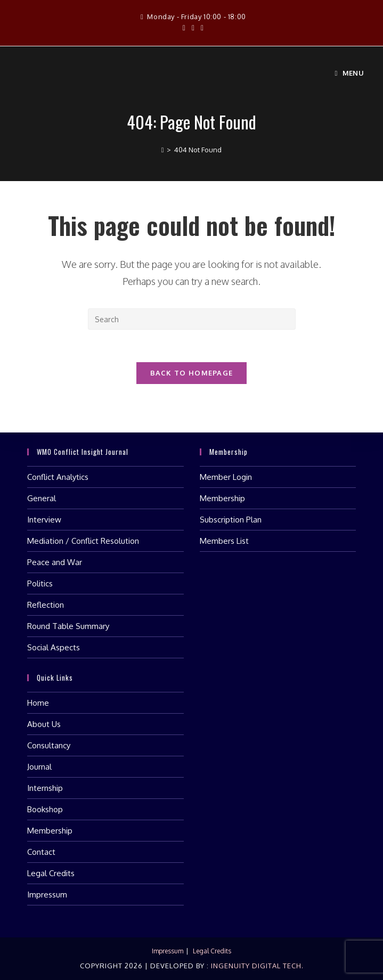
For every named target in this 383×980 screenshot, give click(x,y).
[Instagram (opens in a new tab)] (193, 28)
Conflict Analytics (58, 477)
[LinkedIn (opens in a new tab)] (201, 28)
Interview (44, 520)
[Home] (163, 150)
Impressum (47, 895)
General (42, 498)
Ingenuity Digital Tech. (256, 966)
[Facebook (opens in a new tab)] (184, 28)
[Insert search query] (192, 319)
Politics (40, 583)
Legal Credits (51, 873)
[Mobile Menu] (349, 73)
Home (38, 703)
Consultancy (49, 745)
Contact (41, 852)
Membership (222, 498)
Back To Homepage (192, 373)
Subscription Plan (231, 520)
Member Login (226, 477)
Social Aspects (54, 647)
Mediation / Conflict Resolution (83, 541)
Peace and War (55, 562)
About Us (44, 724)
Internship (45, 788)
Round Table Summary (68, 626)
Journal (39, 767)
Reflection (46, 605)
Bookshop (45, 809)
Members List (224, 541)
